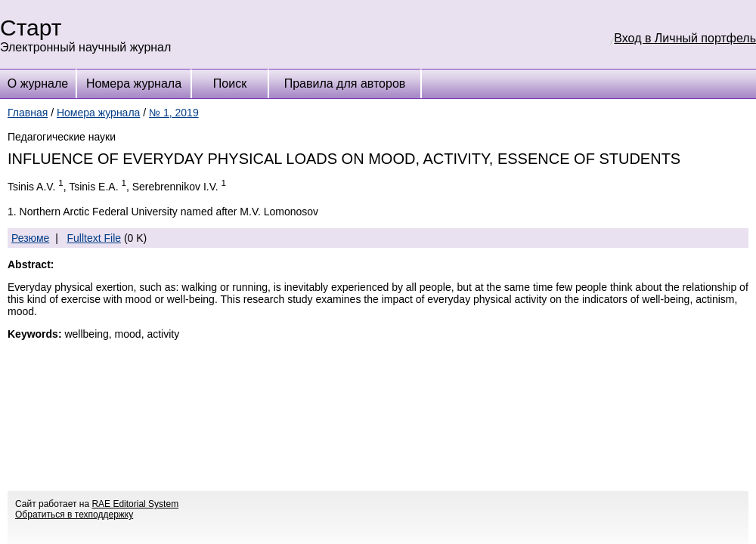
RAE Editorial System (135, 504)
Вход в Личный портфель (685, 38)
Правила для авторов (345, 83)
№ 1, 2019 (174, 113)
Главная (28, 113)
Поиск (230, 83)
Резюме (30, 238)
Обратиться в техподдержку (74, 515)
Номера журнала (134, 83)
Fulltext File (94, 238)
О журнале (38, 83)
